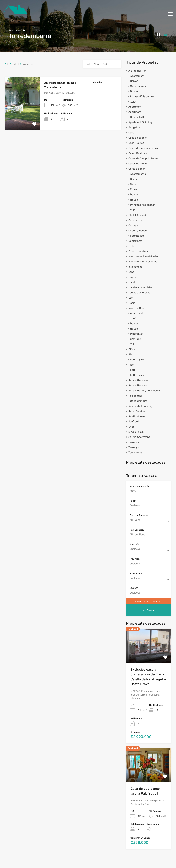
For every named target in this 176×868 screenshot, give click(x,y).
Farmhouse (137, 236)
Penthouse (137, 334)
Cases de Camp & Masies (143, 158)
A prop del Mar (137, 71)
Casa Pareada (138, 86)
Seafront (135, 339)
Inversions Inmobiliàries (143, 262)
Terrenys (134, 447)
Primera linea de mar (142, 205)
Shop (131, 427)
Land (131, 272)
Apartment (135, 107)
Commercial (136, 220)
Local (132, 282)
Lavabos (134, 588)
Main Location (137, 530)
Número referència (139, 486)
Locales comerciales (141, 287)
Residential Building (140, 406)
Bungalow (134, 127)
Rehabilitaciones (138, 380)
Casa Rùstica (136, 143)
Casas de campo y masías (144, 148)
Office (132, 349)
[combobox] (102, 64)
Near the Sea (136, 308)
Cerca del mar (137, 169)
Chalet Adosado (138, 215)
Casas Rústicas (138, 153)
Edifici (132, 246)
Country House (137, 231)
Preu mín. (134, 544)
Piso (131, 365)
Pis (130, 354)
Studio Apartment (139, 437)
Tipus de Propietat (139, 515)
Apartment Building (140, 122)
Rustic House (136, 416)
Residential (135, 396)
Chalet (134, 189)
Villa (133, 210)
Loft (131, 298)
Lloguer (133, 277)
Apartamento (138, 174)
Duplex (134, 91)
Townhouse (135, 452)
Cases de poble (137, 164)
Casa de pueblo (138, 138)
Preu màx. (135, 559)
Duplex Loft (137, 117)
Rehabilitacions (138, 385)
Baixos (134, 81)
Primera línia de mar (142, 96)
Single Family (136, 432)
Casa (131, 133)
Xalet (133, 102)
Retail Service (137, 411)
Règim (133, 501)
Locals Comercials (139, 293)
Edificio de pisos (138, 251)
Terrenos (134, 442)
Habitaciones (136, 573)
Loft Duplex (137, 360)
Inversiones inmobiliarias (143, 256)
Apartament (137, 76)
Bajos (133, 179)
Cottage (133, 225)
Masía (132, 303)
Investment (135, 267)
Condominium (139, 401)
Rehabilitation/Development (145, 391)
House (134, 200)
